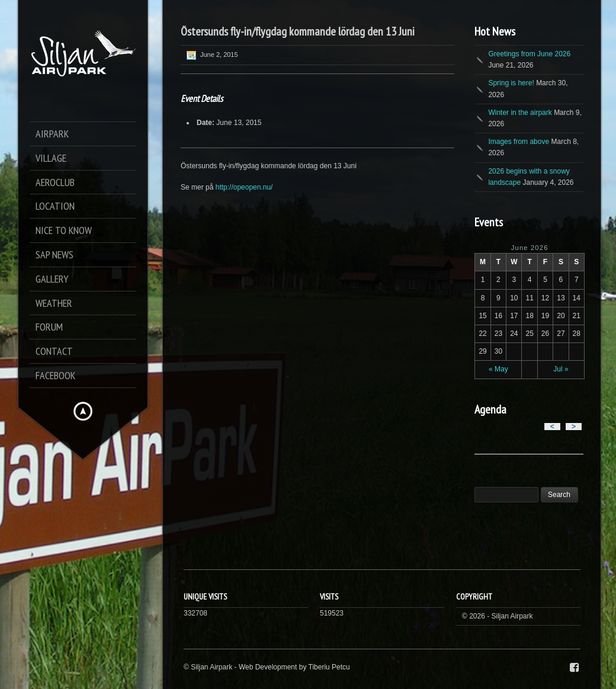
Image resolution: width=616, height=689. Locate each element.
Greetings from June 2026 (529, 54)
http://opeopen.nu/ (244, 187)
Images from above (519, 142)
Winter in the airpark (520, 113)
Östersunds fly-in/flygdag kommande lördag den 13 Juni (298, 31)
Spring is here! (511, 83)
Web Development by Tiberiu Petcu (294, 667)
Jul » (561, 369)
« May (498, 369)
